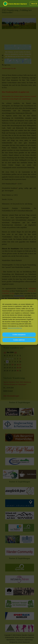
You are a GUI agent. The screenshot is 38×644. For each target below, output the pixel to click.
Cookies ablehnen (19, 340)
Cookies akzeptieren (19, 335)
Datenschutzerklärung (15, 328)
